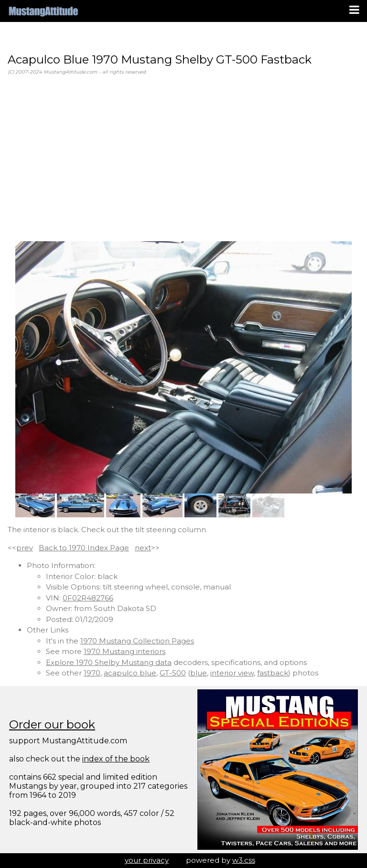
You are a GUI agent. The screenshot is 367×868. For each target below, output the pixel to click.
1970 (92, 673)
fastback (273, 673)
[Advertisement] (183, 159)
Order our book (52, 724)
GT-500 (173, 673)
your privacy (147, 860)
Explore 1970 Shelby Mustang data (109, 662)
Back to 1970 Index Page (84, 548)
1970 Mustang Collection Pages (137, 641)
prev (25, 548)
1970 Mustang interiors (124, 651)
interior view (232, 673)
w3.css (244, 860)
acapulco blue (130, 673)
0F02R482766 (88, 598)
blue (199, 673)
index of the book (116, 759)
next (143, 548)
